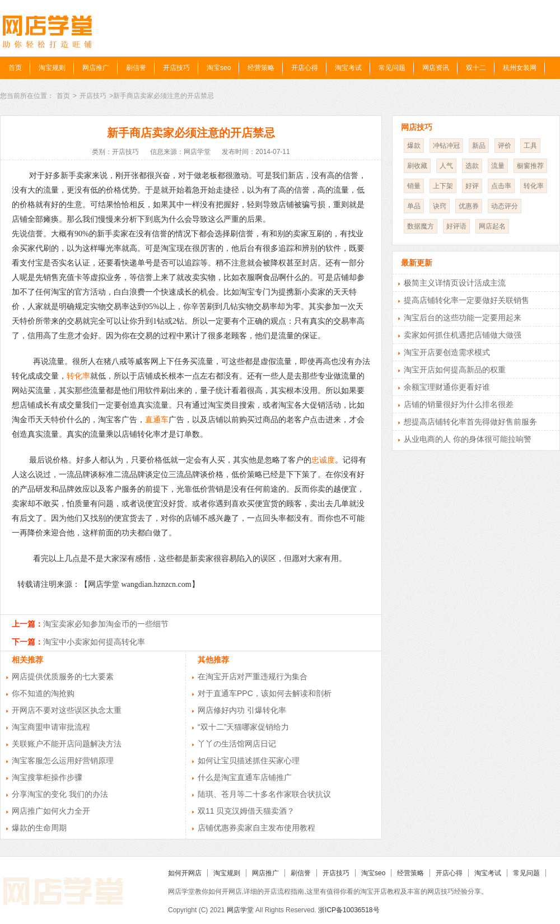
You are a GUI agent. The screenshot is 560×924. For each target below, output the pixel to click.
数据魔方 (421, 226)
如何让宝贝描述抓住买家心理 (249, 760)
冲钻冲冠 (446, 146)
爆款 (414, 146)
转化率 (78, 376)
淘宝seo (219, 68)
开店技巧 (176, 68)
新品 (479, 146)
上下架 (443, 186)
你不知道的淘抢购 (43, 693)
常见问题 (392, 68)
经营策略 (261, 68)
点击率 (501, 186)
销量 (414, 186)
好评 (472, 186)
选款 (472, 166)
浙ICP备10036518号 (349, 910)
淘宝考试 (348, 68)
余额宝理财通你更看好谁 (447, 387)
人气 (446, 166)
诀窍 (440, 206)
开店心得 (305, 68)
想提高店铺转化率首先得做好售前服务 (470, 422)
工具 (530, 146)
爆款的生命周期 (39, 828)
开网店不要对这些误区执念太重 (67, 710)
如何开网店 (185, 873)
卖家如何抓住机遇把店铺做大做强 (463, 335)
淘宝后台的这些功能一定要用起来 (463, 318)
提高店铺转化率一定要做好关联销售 (466, 300)
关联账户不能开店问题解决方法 (67, 744)
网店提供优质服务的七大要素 (63, 676)
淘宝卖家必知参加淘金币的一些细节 (106, 624)
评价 (505, 146)
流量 (498, 166)
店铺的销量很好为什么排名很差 (459, 404)
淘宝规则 (52, 68)
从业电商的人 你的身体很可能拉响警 (468, 439)
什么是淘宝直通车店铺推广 (245, 777)
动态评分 (505, 206)
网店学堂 (240, 910)
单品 (414, 206)
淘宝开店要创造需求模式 (447, 352)
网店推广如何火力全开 (51, 811)
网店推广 (96, 68)
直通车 (157, 420)
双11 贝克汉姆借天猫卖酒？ (246, 811)
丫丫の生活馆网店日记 (237, 744)
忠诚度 (323, 460)
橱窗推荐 (530, 166)
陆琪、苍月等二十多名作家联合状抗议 (264, 794)
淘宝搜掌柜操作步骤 (47, 777)
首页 (15, 68)
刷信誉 (136, 68)
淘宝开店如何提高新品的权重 (455, 370)
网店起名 (492, 226)
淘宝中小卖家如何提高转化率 (94, 642)
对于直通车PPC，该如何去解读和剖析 (265, 693)
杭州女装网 (520, 68)
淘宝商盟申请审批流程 (51, 727)
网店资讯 (436, 68)
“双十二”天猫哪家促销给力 (243, 727)
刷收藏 (417, 166)
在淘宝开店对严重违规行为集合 (253, 676)
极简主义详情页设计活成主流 (455, 283)
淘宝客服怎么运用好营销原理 (63, 760)
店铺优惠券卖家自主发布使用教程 (256, 828)
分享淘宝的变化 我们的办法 (60, 794)
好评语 (456, 226)
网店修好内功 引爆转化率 (242, 710)
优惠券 (469, 206)
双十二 (476, 68)
